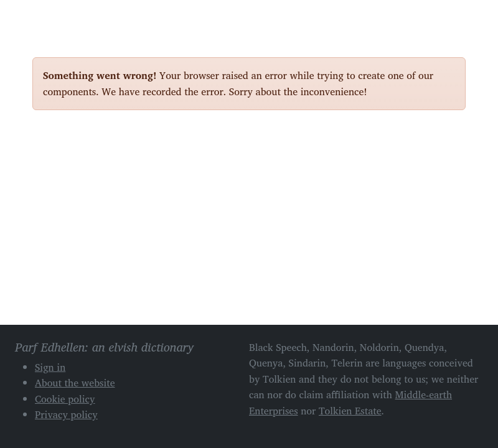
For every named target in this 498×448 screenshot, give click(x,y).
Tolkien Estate (350, 411)
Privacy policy (66, 414)
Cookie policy (65, 399)
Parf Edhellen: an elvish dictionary (76, 18)
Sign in (50, 367)
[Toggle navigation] (451, 17)
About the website (75, 383)
